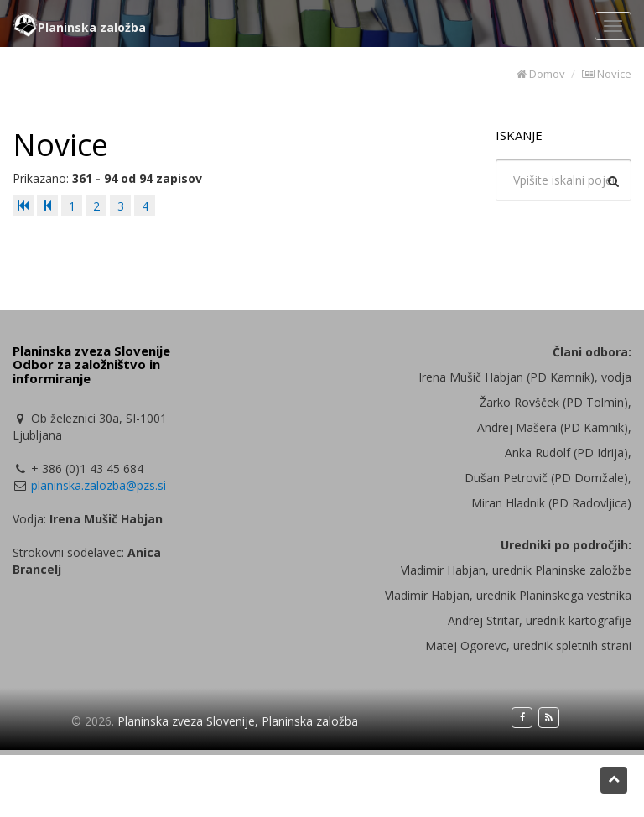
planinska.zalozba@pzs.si (99, 485)
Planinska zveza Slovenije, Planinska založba (238, 721)
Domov (541, 74)
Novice (607, 74)
